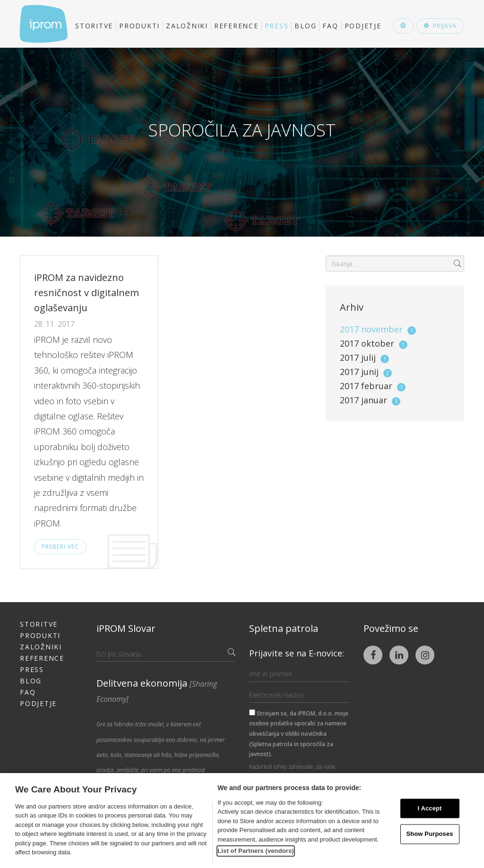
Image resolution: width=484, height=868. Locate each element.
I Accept (429, 808)
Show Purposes (429, 834)
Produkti (139, 26)
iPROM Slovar (126, 628)
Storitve (94, 26)
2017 (378, 329)
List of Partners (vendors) (256, 851)
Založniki (187, 26)
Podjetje (363, 26)
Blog (305, 26)
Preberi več (60, 547)
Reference (236, 26)
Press (277, 26)
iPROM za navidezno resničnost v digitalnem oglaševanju (86, 293)
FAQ (330, 26)
